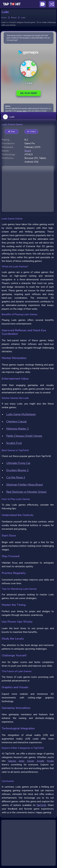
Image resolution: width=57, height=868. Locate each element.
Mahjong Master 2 (17, 429)
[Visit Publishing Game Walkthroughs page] (43, 4)
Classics (12, 761)
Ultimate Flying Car (18, 463)
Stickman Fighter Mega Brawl (25, 485)
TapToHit (41, 805)
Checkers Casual (16, 421)
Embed (31, 132)
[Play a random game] (52, 4)
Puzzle (50, 761)
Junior (22, 761)
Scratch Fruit (14, 443)
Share (12, 132)
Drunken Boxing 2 (17, 470)
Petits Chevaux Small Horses (24, 436)
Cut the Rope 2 (16, 477)
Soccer (31, 761)
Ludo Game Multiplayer (21, 414)
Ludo (9, 117)
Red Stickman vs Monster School (26, 492)
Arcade (40, 761)
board (28, 151)
